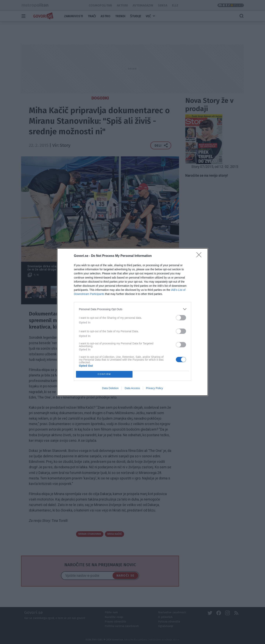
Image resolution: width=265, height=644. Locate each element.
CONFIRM (104, 374)
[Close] (200, 256)
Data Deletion (110, 388)
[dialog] (132, 322)
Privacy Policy (154, 388)
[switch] (181, 318)
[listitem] (132, 309)
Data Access (132, 388)
